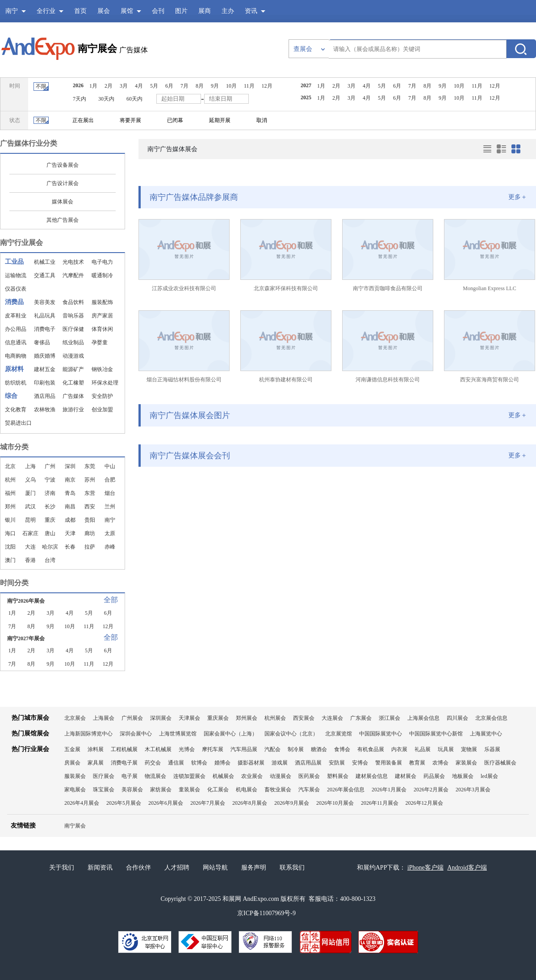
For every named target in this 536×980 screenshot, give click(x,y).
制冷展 (296, 749)
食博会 (342, 749)
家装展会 (466, 763)
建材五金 (45, 369)
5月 (154, 86)
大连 (30, 547)
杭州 (10, 480)
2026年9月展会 (292, 803)
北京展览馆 (339, 734)
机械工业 (45, 262)
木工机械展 (158, 749)
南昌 (70, 507)
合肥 (110, 480)
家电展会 (75, 790)
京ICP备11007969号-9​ (266, 913)
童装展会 (189, 790)
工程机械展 (124, 749)
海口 (10, 533)
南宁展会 (97, 49)
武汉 (30, 507)
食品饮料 (73, 302)
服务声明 (254, 868)
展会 (104, 11)
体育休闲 (102, 329)
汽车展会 (309, 790)
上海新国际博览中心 (88, 734)
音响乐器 (73, 316)
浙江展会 (389, 718)
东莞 (90, 466)
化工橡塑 (73, 383)
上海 (30, 466)
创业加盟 (102, 410)
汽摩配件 (73, 275)
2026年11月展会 (380, 803)
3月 (124, 86)
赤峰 (110, 547)
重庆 (50, 520)
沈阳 (10, 547)
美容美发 (45, 302)
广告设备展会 (63, 165)
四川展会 (457, 718)
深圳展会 (161, 718)
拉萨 (90, 547)
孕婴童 (100, 342)
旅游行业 (73, 410)
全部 (111, 600)
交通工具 (45, 275)
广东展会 (361, 718)
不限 (41, 86)
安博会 (360, 763)
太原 (110, 533)
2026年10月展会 (335, 803)
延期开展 (220, 120)
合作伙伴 (138, 868)
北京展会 (75, 718)
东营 (90, 493)
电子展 (130, 776)
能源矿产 (73, 369)
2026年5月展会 (124, 803)
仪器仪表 (16, 289)
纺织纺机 (16, 383)
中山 (110, 466)
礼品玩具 (45, 316)
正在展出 (83, 120)
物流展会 (155, 776)
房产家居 (102, 316)
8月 (200, 86)
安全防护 (102, 396)
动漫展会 (281, 776)
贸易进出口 (18, 423)
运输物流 (16, 275)
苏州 (90, 480)
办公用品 (16, 329)
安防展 (337, 763)
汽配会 (272, 749)
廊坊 (90, 533)
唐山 (50, 533)
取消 (262, 120)
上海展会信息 (423, 718)
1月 (93, 86)
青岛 (70, 493)
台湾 (50, 560)
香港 (30, 560)
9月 (215, 86)
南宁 (110, 520)
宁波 (50, 480)
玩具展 (446, 749)
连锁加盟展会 (189, 776)
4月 (139, 86)
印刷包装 (45, 383)
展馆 (127, 11)
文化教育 (16, 410)
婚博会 (222, 763)
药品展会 (434, 776)
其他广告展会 (63, 220)
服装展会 (75, 776)
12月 (267, 86)
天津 (70, 533)
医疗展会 (104, 776)
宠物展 (469, 749)
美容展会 (132, 790)
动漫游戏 (73, 356)
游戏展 (280, 763)
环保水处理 (105, 383)
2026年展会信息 (346, 790)
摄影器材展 (251, 763)
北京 (10, 466)
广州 (50, 466)
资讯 (251, 11)
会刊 (158, 11)
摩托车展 (213, 749)
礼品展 (423, 749)
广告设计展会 (63, 183)
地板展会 (463, 776)
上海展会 (104, 718)
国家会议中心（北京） (291, 734)
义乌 (30, 480)
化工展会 (218, 790)
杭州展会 (275, 718)
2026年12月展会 (424, 803)
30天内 (106, 99)
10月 (231, 86)
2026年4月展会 (82, 803)
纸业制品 (73, 342)
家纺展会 (161, 790)
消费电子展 (124, 763)
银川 (10, 520)
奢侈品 (42, 342)
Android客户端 (467, 868)
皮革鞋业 (16, 316)
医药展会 (309, 776)
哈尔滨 (50, 547)
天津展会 (189, 718)
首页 (80, 11)
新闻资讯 (100, 868)
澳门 (10, 560)
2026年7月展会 (208, 803)
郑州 (10, 507)
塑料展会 (338, 776)
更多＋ (518, 197)
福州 (10, 493)
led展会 (489, 776)
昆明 (30, 520)
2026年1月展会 (389, 790)
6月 (169, 86)
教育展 (417, 763)
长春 (70, 547)
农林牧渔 (45, 410)
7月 (184, 86)
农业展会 (252, 776)
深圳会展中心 (136, 734)
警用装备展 (389, 763)
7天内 (80, 99)
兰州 (110, 507)
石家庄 (30, 533)
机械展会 (223, 776)
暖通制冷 (102, 275)
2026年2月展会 (431, 790)
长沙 (50, 507)
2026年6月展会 (166, 803)
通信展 (176, 763)
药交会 (153, 763)
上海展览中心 (486, 734)
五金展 (72, 749)
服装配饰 (102, 302)
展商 (205, 11)
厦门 (30, 493)
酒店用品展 (308, 763)
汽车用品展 (244, 749)
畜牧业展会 (278, 790)
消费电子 (45, 329)
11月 (249, 86)
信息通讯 (16, 342)
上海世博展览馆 (178, 734)
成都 (70, 520)
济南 (50, 493)
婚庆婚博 (45, 356)
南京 (70, 480)
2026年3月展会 (473, 790)
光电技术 (73, 262)
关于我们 (62, 868)
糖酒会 (319, 749)
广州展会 (132, 718)
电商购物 (16, 356)
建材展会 (406, 776)
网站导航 (215, 868)
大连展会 (332, 718)
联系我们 (292, 868)
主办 (228, 11)
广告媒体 (73, 396)
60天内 (134, 99)
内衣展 (399, 749)
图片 (181, 11)
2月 (109, 86)
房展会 (72, 763)
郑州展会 (247, 718)
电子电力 (102, 262)
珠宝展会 (104, 790)
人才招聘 (177, 868)
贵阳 (90, 520)
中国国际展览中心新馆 (436, 734)
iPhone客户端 (425, 868)
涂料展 (96, 749)
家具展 (96, 763)
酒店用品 (45, 396)
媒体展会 (63, 202)
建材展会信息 (372, 776)
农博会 (440, 763)
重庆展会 (218, 718)
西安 (90, 507)
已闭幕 (175, 120)
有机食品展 (371, 749)
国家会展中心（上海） (230, 734)
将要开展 (130, 120)
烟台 (110, 493)
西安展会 (304, 718)
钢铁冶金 (102, 369)
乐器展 (492, 749)
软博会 (199, 763)
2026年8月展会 (250, 803)
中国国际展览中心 (381, 734)
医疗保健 (73, 329)
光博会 (187, 749)
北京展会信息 (491, 718)
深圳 (70, 466)
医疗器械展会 (500, 763)
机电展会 (247, 790)
